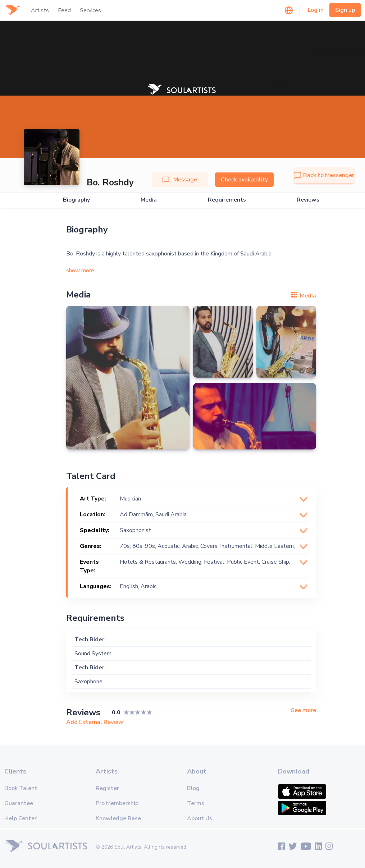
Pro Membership (117, 803)
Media (149, 200)
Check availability (244, 180)
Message (180, 180)
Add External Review (95, 722)
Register (107, 788)
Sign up (345, 10)
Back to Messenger (324, 175)
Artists (40, 10)
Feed (64, 10)
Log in (316, 10)
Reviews (308, 200)
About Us (200, 818)
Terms (196, 803)
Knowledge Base (118, 818)
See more (304, 710)
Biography (76, 200)
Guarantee (19, 803)
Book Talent (21, 788)
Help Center (20, 818)
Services (90, 10)
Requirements (227, 200)
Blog (193, 788)
